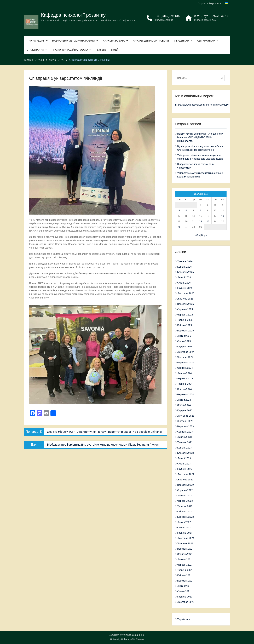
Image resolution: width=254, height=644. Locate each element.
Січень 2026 (184, 283)
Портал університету (209, 3)
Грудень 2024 (185, 347)
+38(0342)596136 (168, 17)
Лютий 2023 (184, 458)
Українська (184, 619)
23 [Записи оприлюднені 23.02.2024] (208, 221)
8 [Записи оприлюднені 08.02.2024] (201, 210)
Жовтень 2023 (185, 421)
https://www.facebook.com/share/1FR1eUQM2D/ (202, 105)
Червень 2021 (185, 565)
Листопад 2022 (186, 474)
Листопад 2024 (186, 352)
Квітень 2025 (184, 325)
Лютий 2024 (184, 400)
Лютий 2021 (184, 586)
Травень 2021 (185, 570)
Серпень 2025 (185, 309)
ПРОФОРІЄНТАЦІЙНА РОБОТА (70, 50)
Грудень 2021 (185, 533)
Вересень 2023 (186, 427)
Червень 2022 (185, 501)
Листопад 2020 (186, 602)
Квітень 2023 (184, 448)
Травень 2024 (185, 384)
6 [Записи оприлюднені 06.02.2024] (186, 210)
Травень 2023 (185, 442)
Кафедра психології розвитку (73, 16)
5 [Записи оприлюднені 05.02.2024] (179, 210)
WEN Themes (137, 640)
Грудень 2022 (185, 469)
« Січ (197, 235)
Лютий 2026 (184, 278)
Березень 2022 (186, 517)
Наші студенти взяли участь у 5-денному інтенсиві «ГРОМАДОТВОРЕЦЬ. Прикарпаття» (200, 137)
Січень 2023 (184, 464)
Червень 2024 (185, 379)
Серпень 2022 (185, 490)
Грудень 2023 (185, 411)
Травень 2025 (185, 320)
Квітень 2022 (184, 512)
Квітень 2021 (184, 576)
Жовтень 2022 (185, 480)
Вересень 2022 (186, 485)
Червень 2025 (185, 315)
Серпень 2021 (185, 554)
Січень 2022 (184, 528)
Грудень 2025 (185, 288)
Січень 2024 (184, 405)
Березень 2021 (186, 581)
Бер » (204, 235)
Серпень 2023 (185, 432)
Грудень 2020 (185, 597)
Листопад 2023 (186, 416)
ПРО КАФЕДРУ (36, 41)
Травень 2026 (185, 262)
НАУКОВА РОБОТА (114, 41)
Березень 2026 (186, 272)
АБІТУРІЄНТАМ (206, 41)
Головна (101, 50)
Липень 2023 (184, 437)
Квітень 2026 (184, 267)
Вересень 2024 (186, 363)
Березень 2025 (186, 331)
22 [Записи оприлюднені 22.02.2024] (201, 221)
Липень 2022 (184, 496)
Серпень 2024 (185, 368)
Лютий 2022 (184, 522)
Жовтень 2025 (185, 299)
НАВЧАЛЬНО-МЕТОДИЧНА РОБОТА (74, 41)
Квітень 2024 (184, 389)
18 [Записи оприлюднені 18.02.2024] (223, 216)
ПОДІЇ (115, 50)
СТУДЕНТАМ (182, 41)
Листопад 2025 (186, 294)
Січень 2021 (184, 591)
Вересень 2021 (186, 549)
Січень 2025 (184, 341)
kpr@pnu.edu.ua (164, 21)
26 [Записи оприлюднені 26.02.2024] (179, 227)
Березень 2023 (186, 453)
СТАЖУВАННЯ (35, 50)
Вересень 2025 (186, 304)
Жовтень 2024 (185, 357)
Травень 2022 (185, 506)
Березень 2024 (186, 395)
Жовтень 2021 (185, 544)
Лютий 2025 (184, 336)
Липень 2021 (184, 560)
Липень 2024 (184, 373)
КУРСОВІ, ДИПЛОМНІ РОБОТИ (151, 41)
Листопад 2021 (186, 538)
